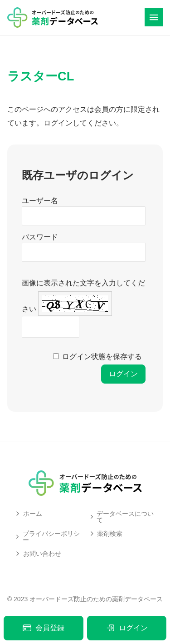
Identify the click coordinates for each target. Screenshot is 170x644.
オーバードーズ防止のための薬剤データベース (96, 599)
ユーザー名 (40, 201)
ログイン (127, 628)
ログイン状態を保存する (102, 357)
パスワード (40, 237)
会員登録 (43, 628)
